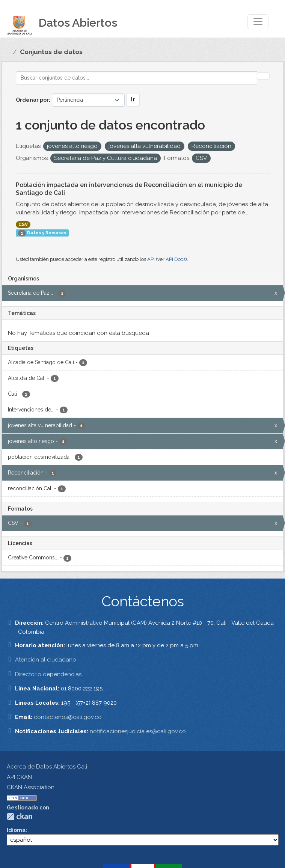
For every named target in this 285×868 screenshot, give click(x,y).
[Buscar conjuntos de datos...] (136, 78)
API (151, 259)
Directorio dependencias (48, 674)
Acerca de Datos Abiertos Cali (47, 767)
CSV (23, 225)
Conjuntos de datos (51, 52)
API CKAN (19, 777)
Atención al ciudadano (46, 660)
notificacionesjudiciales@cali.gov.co (138, 731)
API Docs (176, 259)
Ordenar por (32, 100)
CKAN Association (31, 787)
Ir (133, 99)
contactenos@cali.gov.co (68, 717)
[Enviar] (263, 76)
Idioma (16, 830)
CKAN (20, 816)
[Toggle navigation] (258, 22)
